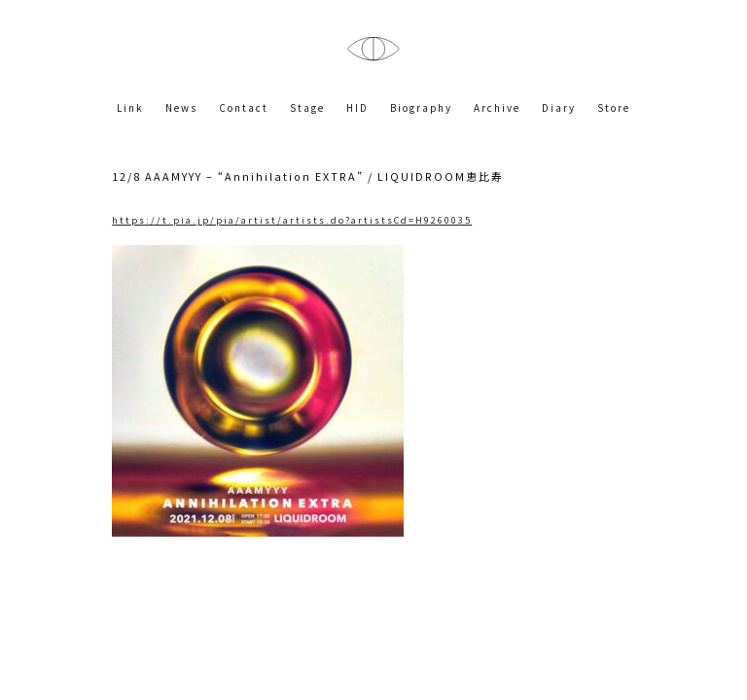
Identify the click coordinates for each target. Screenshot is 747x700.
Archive (497, 107)
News (181, 107)
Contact (244, 107)
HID (357, 107)
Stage (307, 107)
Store (614, 107)
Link (130, 107)
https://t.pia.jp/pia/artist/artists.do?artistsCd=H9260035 (292, 220)
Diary (559, 107)
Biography (421, 107)
